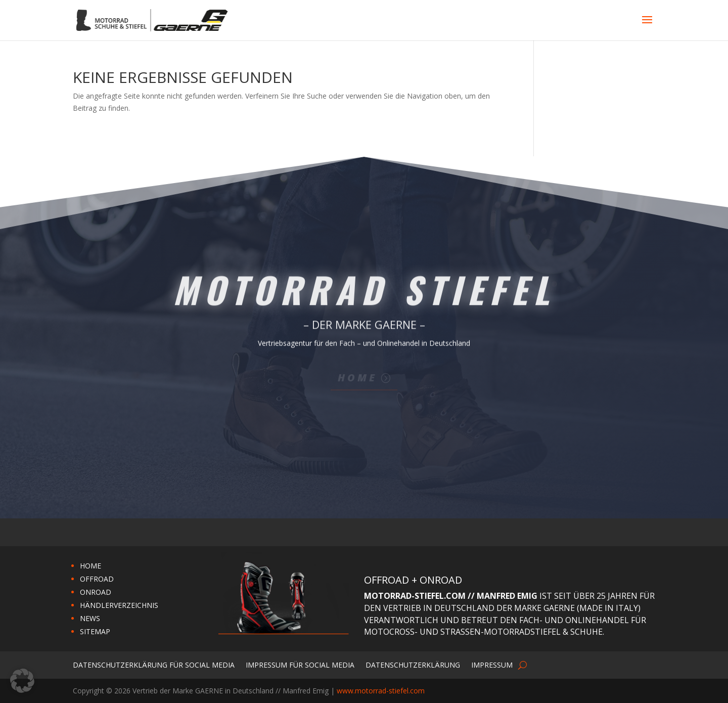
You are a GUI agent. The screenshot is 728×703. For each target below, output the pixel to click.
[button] (22, 681)
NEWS (90, 618)
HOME (90, 566)
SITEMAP (95, 631)
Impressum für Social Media (300, 664)
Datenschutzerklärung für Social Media (154, 664)
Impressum (492, 664)
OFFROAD (97, 579)
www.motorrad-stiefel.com (381, 691)
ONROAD (96, 592)
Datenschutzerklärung (413, 664)
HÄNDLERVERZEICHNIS (119, 605)
